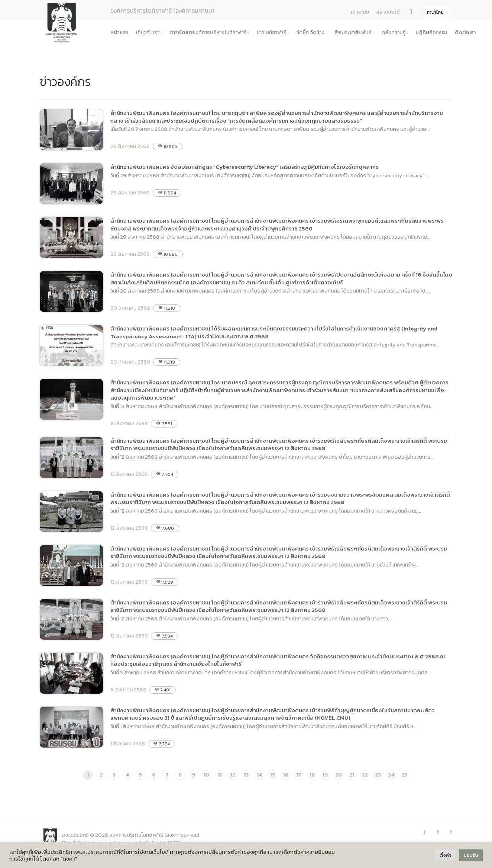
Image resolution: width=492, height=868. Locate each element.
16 (286, 775)
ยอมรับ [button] (471, 855)
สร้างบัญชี (388, 12)
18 (312, 775)
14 (259, 775)
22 (365, 775)
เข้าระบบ (360, 12)
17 (299, 775)
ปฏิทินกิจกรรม (431, 33)
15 (273, 775)
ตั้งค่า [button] (445, 855)
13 (246, 775)
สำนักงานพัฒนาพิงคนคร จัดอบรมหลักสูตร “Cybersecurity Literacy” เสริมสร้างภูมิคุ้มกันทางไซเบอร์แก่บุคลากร (245, 167)
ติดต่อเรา (465, 33)
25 (404, 775)
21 (352, 775)
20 (339, 775)
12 (233, 775)
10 (206, 775)
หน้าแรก (119, 33)
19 (325, 775)
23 (378, 775)
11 (220, 775)
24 (391, 775)
